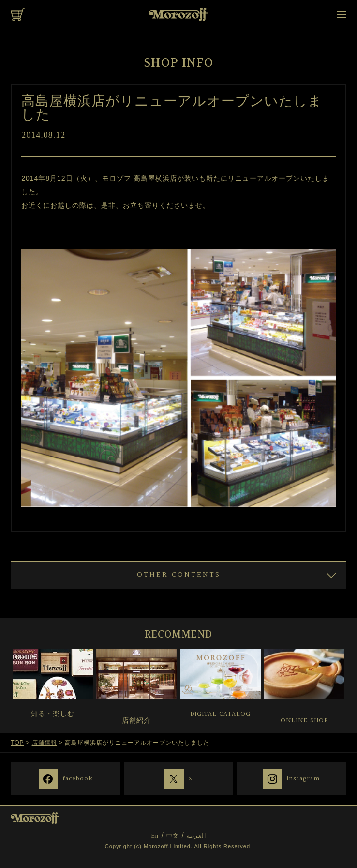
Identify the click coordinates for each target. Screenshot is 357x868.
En (155, 836)
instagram (303, 778)
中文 (173, 836)
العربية (196, 836)
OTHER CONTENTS (179, 575)
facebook (78, 778)
